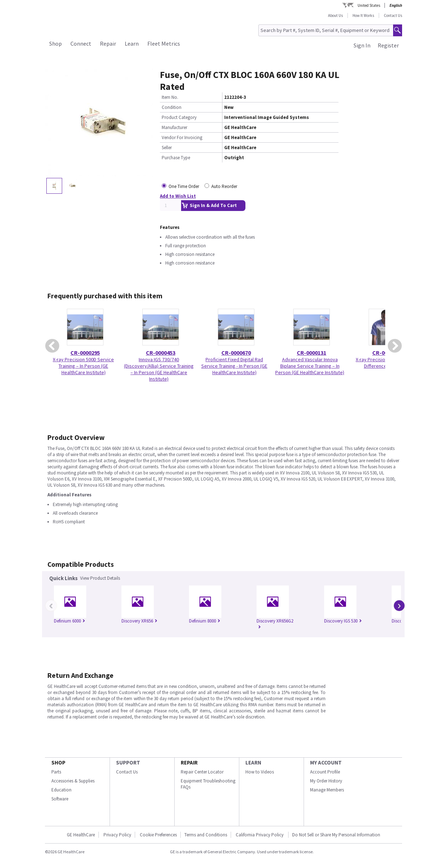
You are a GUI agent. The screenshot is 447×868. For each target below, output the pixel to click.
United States (369, 5)
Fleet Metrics (164, 43)
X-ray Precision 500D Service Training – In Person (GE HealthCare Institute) (83, 366)
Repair (108, 43)
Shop (56, 43)
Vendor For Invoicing (182, 137)
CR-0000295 (85, 353)
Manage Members (327, 790)
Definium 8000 (205, 621)
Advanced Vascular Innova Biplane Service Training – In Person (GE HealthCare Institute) (310, 366)
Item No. (170, 97)
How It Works (363, 15)
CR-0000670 (236, 353)
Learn (132, 43)
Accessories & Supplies (73, 781)
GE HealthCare (81, 835)
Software (60, 799)
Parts (56, 772)
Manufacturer (174, 127)
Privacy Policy (117, 835)
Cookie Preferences (158, 835)
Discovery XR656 (139, 621)
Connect (81, 43)
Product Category (179, 117)
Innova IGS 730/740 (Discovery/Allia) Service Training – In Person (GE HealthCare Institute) (159, 369)
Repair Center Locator (202, 772)
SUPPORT (128, 763)
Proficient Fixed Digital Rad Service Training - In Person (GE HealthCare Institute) (234, 366)
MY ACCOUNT (326, 763)
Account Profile (325, 772)
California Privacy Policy (260, 835)
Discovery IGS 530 (343, 621)
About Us (335, 15)
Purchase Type (176, 158)
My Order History (326, 781)
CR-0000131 (312, 353)
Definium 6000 (70, 621)
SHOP (58, 763)
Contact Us (393, 15)
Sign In (362, 45)
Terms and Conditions (206, 835)
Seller (167, 148)
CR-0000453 (161, 353)
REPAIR (189, 763)
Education (61, 790)
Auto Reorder (224, 186)
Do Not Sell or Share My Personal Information (336, 835)
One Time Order (184, 186)
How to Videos (260, 772)
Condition (172, 107)
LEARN (253, 763)
